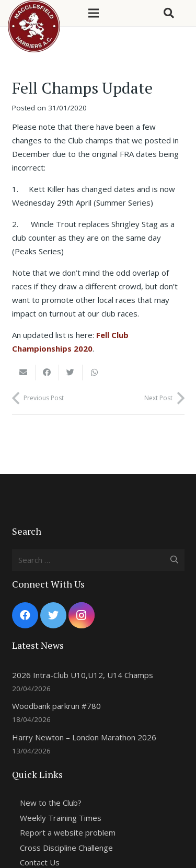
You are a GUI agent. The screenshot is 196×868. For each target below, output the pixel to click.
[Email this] (24, 373)
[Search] (169, 13)
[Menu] (94, 13)
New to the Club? (51, 803)
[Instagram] (82, 615)
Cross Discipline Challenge (66, 848)
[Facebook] (25, 615)
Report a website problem (68, 832)
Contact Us (40, 862)
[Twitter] (53, 615)
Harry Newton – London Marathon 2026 (84, 737)
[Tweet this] (71, 373)
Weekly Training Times (61, 818)
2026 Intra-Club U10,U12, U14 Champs (83, 675)
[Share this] (47, 373)
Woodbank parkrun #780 (56, 706)
